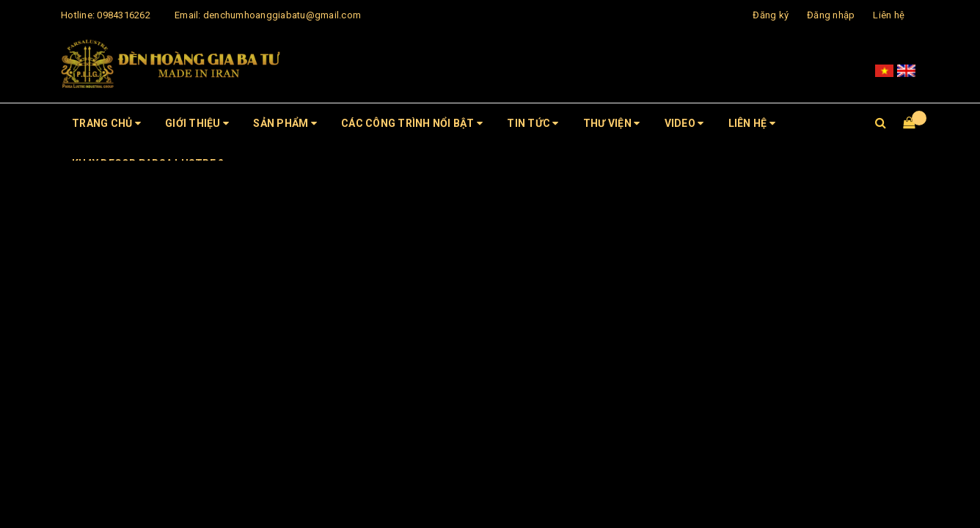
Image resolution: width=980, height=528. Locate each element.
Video (684, 123)
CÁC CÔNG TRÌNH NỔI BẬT (412, 123)
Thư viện (612, 123)
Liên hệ (889, 15)
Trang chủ (106, 123)
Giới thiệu (197, 123)
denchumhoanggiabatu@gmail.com (282, 15)
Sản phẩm (285, 123)
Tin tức (533, 123)
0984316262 (124, 15)
